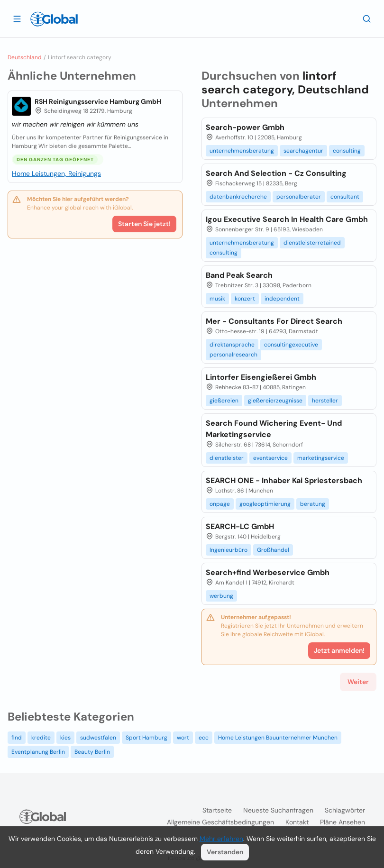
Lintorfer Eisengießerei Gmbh (261, 377)
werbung (221, 596)
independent (282, 299)
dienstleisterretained (312, 243)
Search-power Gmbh (245, 127)
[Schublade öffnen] (17, 18)
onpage (220, 504)
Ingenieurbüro (229, 550)
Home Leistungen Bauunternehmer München (278, 738)
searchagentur (303, 151)
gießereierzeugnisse (275, 401)
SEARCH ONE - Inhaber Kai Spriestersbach (284, 480)
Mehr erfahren (221, 839)
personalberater (299, 197)
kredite (41, 738)
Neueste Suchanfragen (278, 810)
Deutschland (25, 57)
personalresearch (233, 355)
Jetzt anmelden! (339, 650)
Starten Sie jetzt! (144, 224)
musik (217, 299)
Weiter (358, 682)
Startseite (217, 810)
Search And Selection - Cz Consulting (276, 173)
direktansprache (232, 345)
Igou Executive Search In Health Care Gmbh (287, 219)
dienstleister (227, 458)
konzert (245, 299)
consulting (347, 151)
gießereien (224, 401)
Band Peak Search (239, 275)
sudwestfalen (98, 738)
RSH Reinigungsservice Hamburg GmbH (98, 101)
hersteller (325, 401)
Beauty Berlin (92, 752)
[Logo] (54, 19)
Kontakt (297, 822)
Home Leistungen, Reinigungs (56, 174)
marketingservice (321, 458)
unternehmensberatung (242, 151)
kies (65, 738)
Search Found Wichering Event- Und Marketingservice (274, 429)
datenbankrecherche (238, 197)
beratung (313, 504)
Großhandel (273, 550)
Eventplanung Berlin (38, 752)
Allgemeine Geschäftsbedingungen (220, 822)
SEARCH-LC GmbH (240, 526)
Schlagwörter (345, 810)
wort (183, 738)
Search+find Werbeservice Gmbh (268, 572)
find (17, 738)
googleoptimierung (265, 504)
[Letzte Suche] (367, 18)
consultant (345, 197)
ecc (204, 738)
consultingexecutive (291, 345)
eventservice (270, 458)
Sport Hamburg (146, 738)
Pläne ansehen (343, 822)
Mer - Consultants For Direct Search (274, 321)
